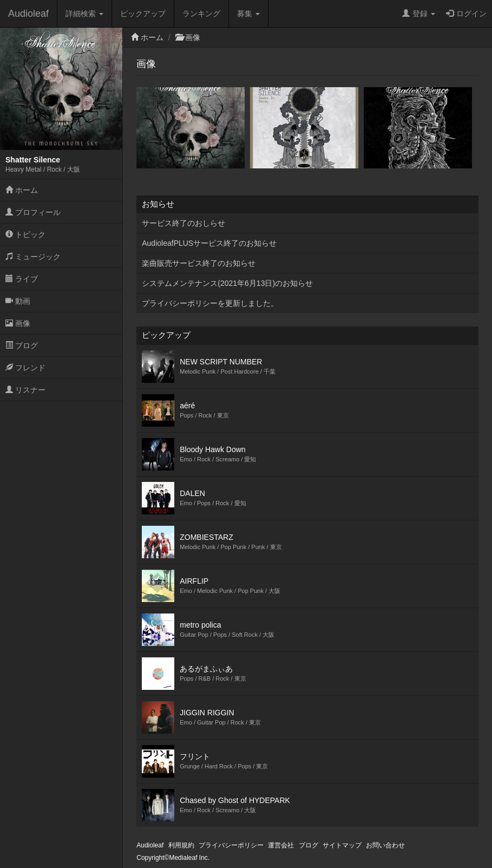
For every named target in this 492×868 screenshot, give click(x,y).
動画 (18, 301)
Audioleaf (28, 14)
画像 (18, 323)
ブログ (22, 345)
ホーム (22, 190)
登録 (419, 14)
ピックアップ (143, 14)
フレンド (25, 368)
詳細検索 (84, 14)
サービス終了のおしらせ (183, 223)
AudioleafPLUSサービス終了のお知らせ (209, 243)
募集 (248, 14)
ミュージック (33, 257)
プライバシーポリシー (231, 845)
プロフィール (33, 212)
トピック (25, 234)
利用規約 (181, 845)
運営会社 (281, 845)
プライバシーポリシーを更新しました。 (210, 303)
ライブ (22, 279)
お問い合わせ (385, 845)
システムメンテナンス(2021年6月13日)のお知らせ (227, 283)
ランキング (201, 14)
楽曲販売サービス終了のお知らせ (199, 263)
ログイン (466, 14)
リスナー (25, 390)
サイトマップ (342, 845)
